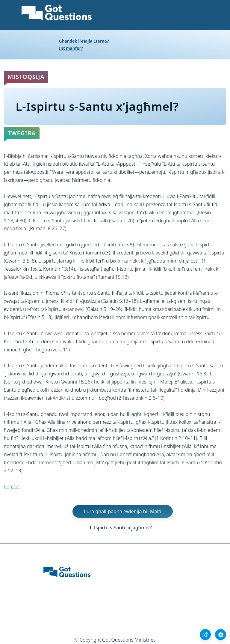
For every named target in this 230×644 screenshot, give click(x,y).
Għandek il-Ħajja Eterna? (84, 41)
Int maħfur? (71, 48)
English (12, 486)
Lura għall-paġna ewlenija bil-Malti (123, 511)
